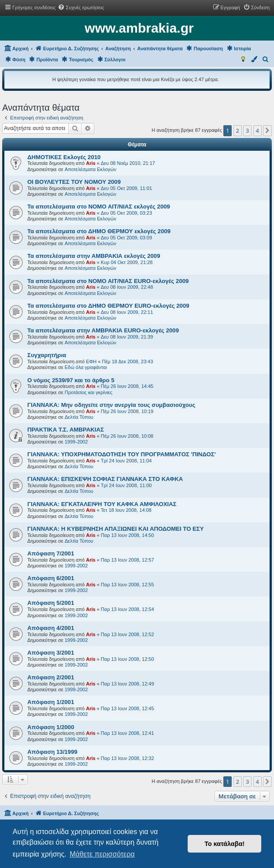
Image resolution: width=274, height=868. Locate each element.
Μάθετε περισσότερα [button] (102, 854)
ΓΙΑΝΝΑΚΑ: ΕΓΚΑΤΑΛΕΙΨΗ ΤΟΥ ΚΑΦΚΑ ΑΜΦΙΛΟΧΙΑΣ (102, 504)
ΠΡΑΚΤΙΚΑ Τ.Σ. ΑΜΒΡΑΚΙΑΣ (66, 430)
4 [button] (257, 130)
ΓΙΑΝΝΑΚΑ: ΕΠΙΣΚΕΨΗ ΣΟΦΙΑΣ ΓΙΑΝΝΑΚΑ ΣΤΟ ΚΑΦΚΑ (105, 479)
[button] (267, 130)
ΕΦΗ (91, 361)
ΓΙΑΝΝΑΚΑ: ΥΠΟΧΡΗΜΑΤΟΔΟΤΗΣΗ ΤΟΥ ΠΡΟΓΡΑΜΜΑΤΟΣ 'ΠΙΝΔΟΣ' (122, 454)
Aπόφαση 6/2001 (51, 578)
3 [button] (247, 130)
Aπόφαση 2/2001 (51, 677)
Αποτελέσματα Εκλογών (91, 169)
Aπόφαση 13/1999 (52, 752)
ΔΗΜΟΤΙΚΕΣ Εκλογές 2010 (64, 157)
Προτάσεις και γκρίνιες (89, 392)
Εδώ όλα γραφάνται (86, 367)
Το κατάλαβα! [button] (224, 844)
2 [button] (238, 130)
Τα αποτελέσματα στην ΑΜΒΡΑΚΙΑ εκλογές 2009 (94, 256)
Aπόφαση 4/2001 (51, 628)
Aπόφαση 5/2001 (51, 603)
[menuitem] (81, 7)
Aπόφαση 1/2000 (51, 727)
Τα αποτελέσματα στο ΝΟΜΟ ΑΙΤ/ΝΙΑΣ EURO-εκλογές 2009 (108, 281)
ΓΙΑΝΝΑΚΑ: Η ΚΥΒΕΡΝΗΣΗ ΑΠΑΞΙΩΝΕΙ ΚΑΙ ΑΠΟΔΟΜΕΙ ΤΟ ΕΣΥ (116, 529)
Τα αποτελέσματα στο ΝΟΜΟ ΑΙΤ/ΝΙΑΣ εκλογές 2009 (99, 207)
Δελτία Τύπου (79, 417)
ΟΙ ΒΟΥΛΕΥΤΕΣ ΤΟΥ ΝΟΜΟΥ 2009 (74, 182)
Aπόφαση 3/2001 (51, 653)
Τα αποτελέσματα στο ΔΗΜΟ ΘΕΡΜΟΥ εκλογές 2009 (99, 231)
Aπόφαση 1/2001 (51, 702)
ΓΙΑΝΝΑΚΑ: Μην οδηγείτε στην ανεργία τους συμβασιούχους (111, 405)
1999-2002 (76, 442)
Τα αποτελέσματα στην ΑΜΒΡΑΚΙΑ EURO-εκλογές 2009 (103, 330)
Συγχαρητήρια (47, 355)
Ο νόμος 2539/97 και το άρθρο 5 (71, 380)
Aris (91, 163)
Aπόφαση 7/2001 (51, 553)
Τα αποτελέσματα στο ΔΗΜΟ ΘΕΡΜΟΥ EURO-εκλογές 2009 (108, 306)
